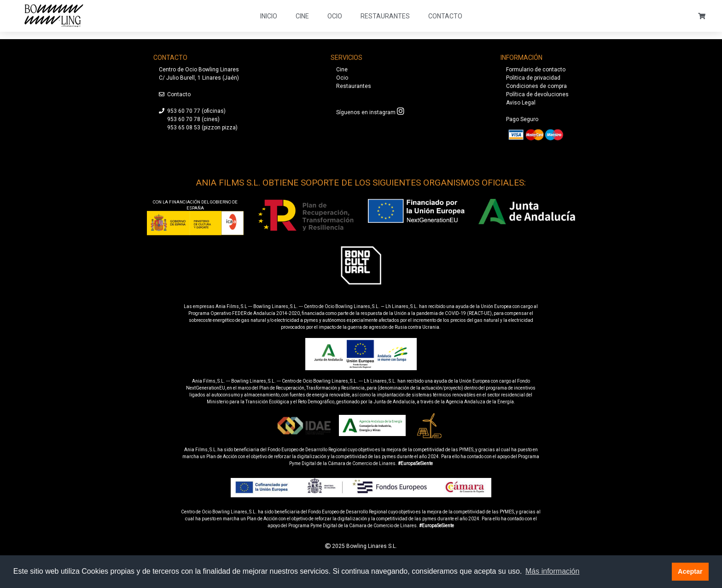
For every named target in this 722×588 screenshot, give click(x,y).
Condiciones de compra (536, 86)
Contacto (445, 16)
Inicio (269, 16)
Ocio (335, 16)
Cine (302, 16)
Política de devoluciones (537, 94)
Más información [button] (552, 571)
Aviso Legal (521, 103)
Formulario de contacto (536, 70)
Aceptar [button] (690, 571)
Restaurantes (385, 16)
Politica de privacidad (533, 78)
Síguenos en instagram (366, 112)
